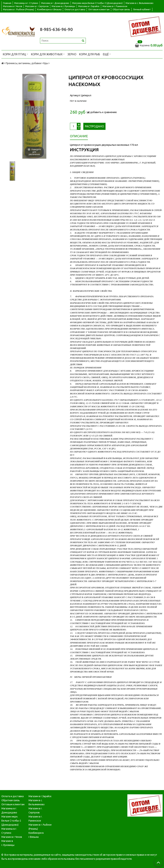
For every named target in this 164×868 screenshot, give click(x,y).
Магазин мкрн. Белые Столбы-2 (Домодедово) (11, 821)
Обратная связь (121, 9)
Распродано (94, 126)
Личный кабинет (142, 9)
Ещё (107, 54)
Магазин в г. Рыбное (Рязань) (19, 9)
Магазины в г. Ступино (26, 3)
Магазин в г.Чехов (13, 6)
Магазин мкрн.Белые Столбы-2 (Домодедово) (97, 3)
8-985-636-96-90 (56, 29)
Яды (46, 63)
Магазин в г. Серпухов (37, 6)
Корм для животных (48, 54)
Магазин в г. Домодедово (55, 3)
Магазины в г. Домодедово (9, 810)
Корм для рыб (90, 54)
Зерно (72, 54)
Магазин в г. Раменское (115, 6)
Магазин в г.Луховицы (63, 6)
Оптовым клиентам (99, 9)
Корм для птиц (16, 54)
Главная (7, 3)
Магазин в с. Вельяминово (140, 3)
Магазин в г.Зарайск (89, 6)
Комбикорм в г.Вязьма (49, 9)
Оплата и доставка (75, 9)
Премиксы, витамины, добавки (23, 63)
